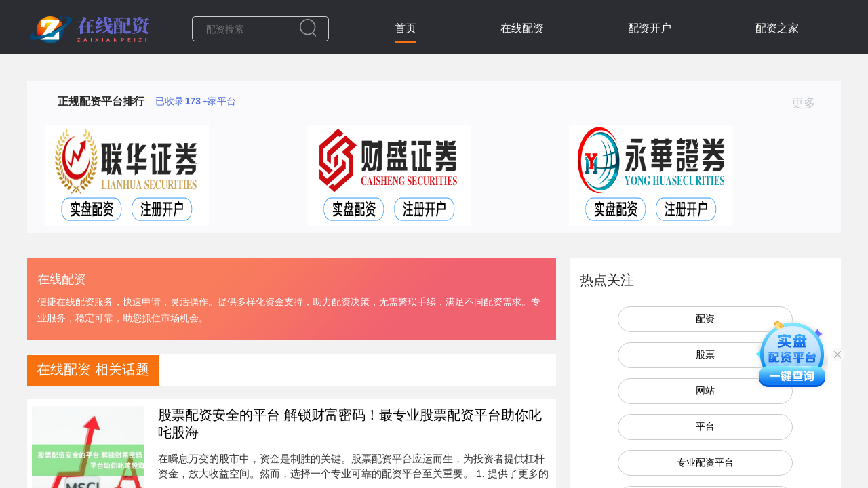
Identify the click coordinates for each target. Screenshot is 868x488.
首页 (406, 28)
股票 (705, 354)
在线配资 (522, 28)
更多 (809, 103)
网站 (705, 390)
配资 (705, 319)
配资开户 (650, 28)
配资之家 (777, 28)
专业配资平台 (705, 462)
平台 (705, 426)
